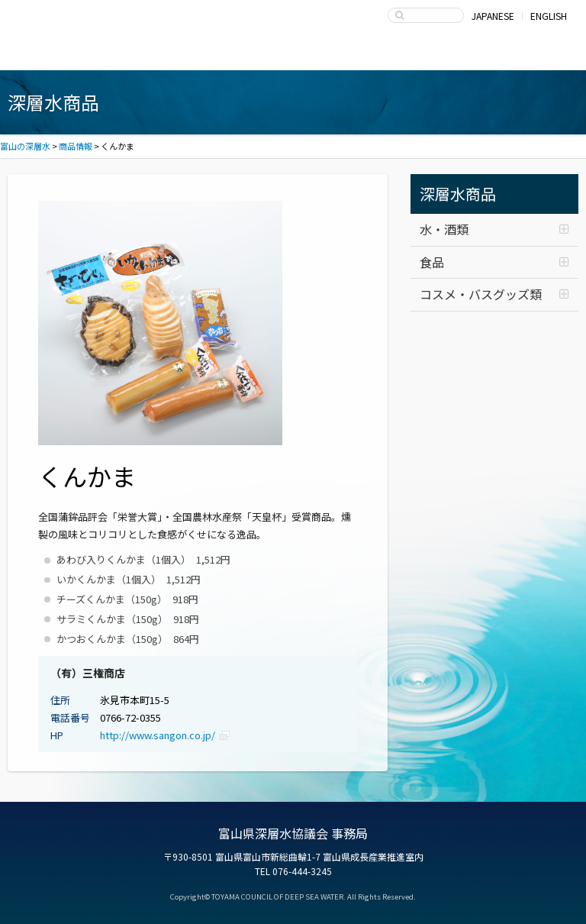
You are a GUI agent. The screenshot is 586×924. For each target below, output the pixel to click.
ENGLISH (549, 16)
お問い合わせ (518, 55)
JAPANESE (493, 16)
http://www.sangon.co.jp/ (158, 735)
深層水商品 (181, 55)
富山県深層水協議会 (406, 55)
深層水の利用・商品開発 (293, 55)
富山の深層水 (69, 20)
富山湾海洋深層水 (69, 55)
